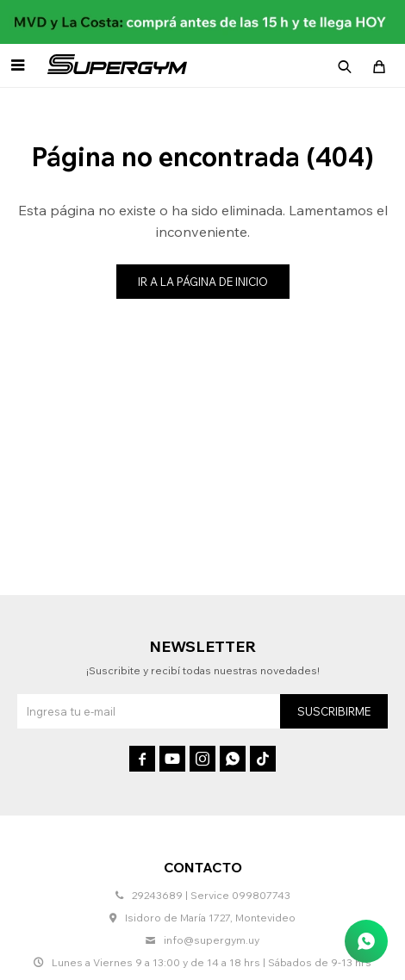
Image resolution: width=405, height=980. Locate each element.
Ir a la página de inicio (203, 282)
